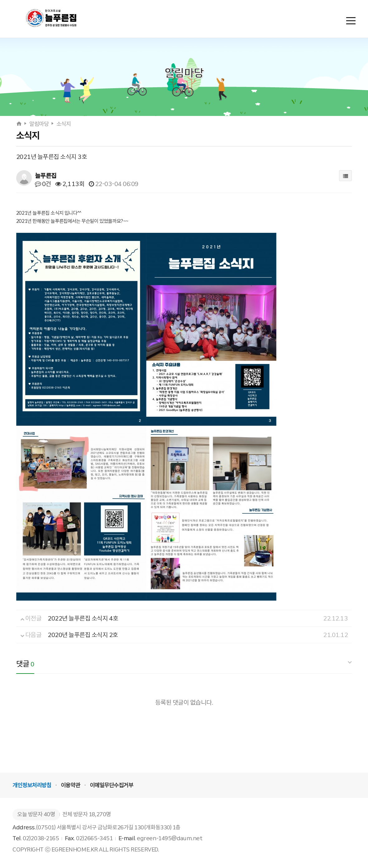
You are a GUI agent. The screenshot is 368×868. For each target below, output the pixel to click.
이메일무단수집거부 (112, 785)
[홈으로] (19, 124)
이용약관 (70, 785)
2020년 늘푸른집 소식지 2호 (83, 635)
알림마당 (39, 124)
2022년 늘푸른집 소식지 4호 (83, 618)
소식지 (64, 124)
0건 (43, 184)
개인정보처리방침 (32, 785)
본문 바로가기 (0, 0)
